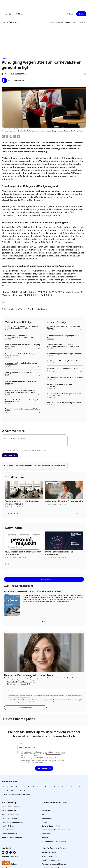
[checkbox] (3, 450)
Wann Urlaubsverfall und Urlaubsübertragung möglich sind (22, 345)
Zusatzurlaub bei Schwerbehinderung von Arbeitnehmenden (21, 355)
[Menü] (19, 14)
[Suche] (70, 14)
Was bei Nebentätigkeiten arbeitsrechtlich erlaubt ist (21, 382)
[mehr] (82, 22)
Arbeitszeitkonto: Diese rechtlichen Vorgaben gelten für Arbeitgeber (22, 401)
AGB (32, 696)
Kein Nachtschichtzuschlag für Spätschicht (63, 361)
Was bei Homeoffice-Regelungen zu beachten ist (65, 369)
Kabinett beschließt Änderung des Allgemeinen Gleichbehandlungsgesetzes (63, 345)
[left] (78, 513)
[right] (82, 513)
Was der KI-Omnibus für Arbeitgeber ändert (64, 403)
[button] (81, 14)
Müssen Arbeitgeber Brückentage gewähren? (64, 354)
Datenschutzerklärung (75, 696)
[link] (5, 22)
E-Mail (20, 743)
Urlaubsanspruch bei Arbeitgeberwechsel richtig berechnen (21, 364)
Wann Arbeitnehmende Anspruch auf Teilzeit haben (22, 410)
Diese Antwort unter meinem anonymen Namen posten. (26, 450)
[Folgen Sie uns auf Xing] (7, 852)
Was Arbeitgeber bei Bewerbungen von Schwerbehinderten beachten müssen (20, 391)
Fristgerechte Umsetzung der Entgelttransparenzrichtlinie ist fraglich (20, 336)
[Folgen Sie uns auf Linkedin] (3, 852)
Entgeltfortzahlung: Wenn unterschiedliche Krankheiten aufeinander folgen (21, 327)
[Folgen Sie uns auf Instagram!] (11, 852)
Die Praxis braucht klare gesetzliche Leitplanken (61, 386)
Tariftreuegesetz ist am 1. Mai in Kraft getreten (65, 377)
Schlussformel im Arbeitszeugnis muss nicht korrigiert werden (64, 395)
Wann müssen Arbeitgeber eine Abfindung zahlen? (21, 373)
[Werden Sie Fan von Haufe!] (14, 852)
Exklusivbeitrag (53, 483)
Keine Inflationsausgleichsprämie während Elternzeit (63, 327)
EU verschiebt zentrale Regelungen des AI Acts (63, 336)
